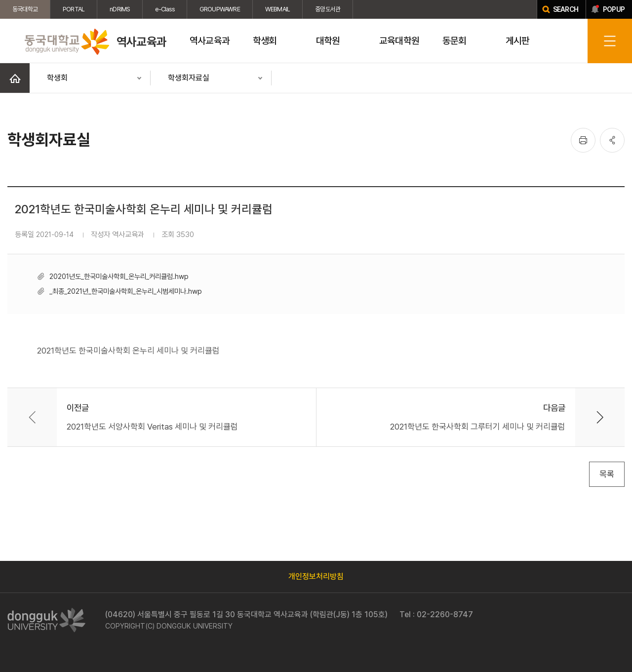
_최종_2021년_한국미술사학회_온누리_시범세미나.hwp (126, 291)
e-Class (164, 9)
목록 (607, 474)
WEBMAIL (277, 9)
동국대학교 (25, 9)
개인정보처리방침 (316, 576)
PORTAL (74, 9)
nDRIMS (120, 9)
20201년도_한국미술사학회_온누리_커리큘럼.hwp (119, 276)
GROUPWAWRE (220, 9)
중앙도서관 (328, 9)
